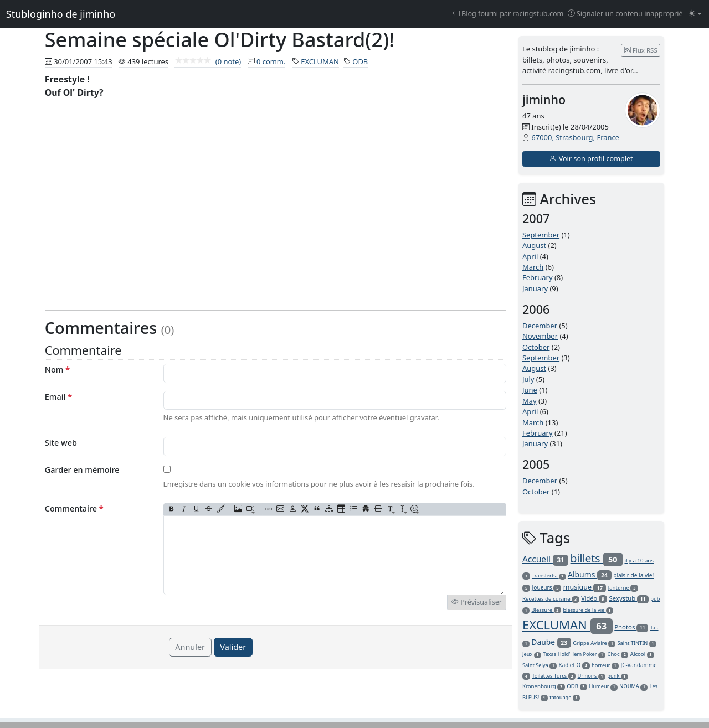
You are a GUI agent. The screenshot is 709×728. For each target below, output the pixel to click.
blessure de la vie (588, 610)
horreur (605, 665)
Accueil (545, 559)
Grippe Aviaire (594, 643)
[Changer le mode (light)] (695, 14)
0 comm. (271, 61)
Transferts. (549, 575)
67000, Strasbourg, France (575, 137)
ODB (360, 61)
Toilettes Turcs (554, 676)
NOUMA (633, 686)
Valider (233, 647)
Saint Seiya (540, 665)
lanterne (623, 588)
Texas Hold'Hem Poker (574, 654)
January (535, 288)
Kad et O (574, 665)
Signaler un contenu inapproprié (625, 14)
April (530, 256)
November (540, 336)
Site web (61, 443)
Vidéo (594, 598)
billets (597, 558)
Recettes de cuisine (551, 599)
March (533, 267)
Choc (618, 654)
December (540, 326)
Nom (57, 370)
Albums (590, 574)
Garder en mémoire (82, 470)
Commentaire (74, 508)
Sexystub (629, 598)
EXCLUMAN (320, 61)
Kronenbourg (544, 686)
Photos (631, 627)
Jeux (532, 654)
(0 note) (208, 61)
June (530, 390)
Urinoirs (592, 676)
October (536, 347)
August (534, 245)
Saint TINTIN (636, 643)
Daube (551, 642)
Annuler (190, 647)
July (528, 379)
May (530, 401)
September (541, 235)
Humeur (603, 686)
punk (618, 676)
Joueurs (547, 587)
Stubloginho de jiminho (61, 14)
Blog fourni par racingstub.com (508, 14)
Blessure (546, 610)
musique (585, 587)
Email (58, 397)
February (538, 277)
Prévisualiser (477, 602)
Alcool (643, 654)
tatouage (565, 697)
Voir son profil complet (591, 159)
